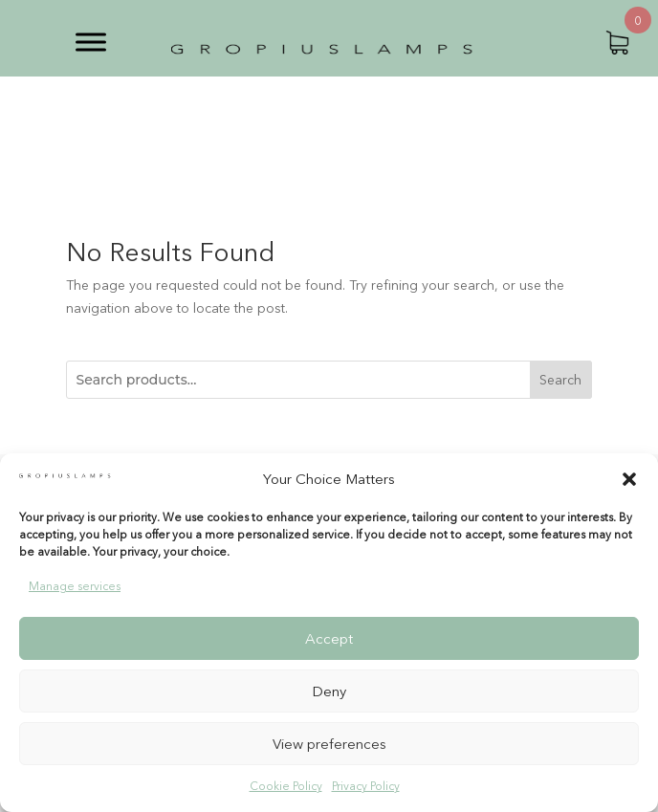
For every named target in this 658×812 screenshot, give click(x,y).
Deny (329, 691)
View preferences (329, 744)
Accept (329, 638)
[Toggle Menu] (91, 42)
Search (560, 380)
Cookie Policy (286, 786)
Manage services (75, 586)
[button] (629, 479)
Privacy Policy (366, 786)
